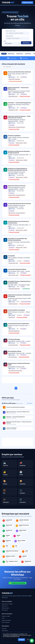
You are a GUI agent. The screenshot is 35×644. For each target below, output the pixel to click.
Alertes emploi (5, 608)
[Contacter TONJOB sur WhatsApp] (32, 641)
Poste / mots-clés (10, 31)
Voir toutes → (30, 403)
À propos (4, 629)
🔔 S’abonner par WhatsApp (17, 583)
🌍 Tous (4, 54)
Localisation (9, 36)
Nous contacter (6, 622)
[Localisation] (17, 38)
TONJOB (8, 3)
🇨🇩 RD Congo (11, 54)
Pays (5, 41)
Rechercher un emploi (7, 604)
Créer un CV (5, 606)
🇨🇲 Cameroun (20, 54)
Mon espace (5, 610)
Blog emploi (5, 631)
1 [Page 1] (16, 388)
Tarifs (3, 618)
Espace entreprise (6, 620)
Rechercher (26, 43)
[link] (18, 77)
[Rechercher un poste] (17, 33)
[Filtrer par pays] (12, 43)
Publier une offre (27, 3)
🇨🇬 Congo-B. (28, 54)
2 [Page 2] (19, 388)
